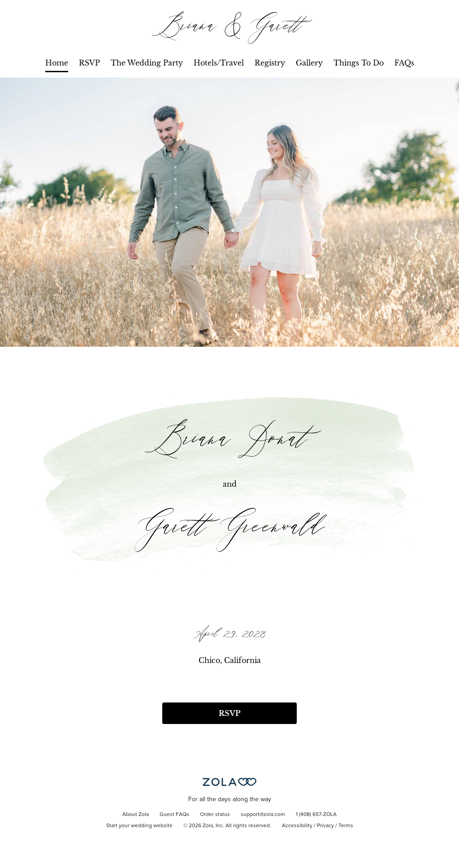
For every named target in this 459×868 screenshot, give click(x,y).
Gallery (309, 63)
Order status (215, 815)
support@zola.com (263, 815)
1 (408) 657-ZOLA (316, 815)
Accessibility (297, 826)
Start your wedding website (139, 826)
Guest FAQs (174, 815)
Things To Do (359, 63)
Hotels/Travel (219, 63)
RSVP (89, 63)
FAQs (404, 63)
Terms (346, 826)
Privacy (325, 826)
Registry (270, 63)
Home (57, 63)
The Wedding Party (147, 63)
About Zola (136, 815)
